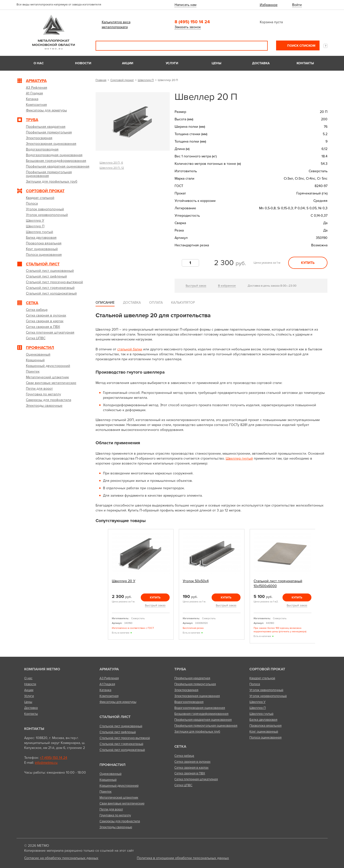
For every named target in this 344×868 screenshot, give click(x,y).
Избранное (269, 5)
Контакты (305, 63)
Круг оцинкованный (264, 732)
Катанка (105, 690)
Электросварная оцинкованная (197, 696)
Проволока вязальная (265, 726)
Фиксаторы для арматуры (118, 702)
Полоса (255, 684)
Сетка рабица (184, 756)
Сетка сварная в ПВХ (190, 773)
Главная (101, 80)
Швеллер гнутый (239, 458)
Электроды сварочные (116, 827)
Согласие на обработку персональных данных (61, 858)
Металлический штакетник (119, 798)
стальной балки (130, 349)
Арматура (109, 669)
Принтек (106, 792)
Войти (297, 5)
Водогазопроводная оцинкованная (200, 708)
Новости (83, 63)
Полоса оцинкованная (265, 738)
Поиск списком (301, 46)
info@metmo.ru (46, 763)
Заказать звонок (188, 27)
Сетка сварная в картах (191, 768)
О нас (39, 63)
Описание (105, 303)
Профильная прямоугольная (195, 684)
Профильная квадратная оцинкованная (203, 720)
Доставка (261, 63)
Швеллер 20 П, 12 (112, 168)
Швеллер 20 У (124, 581)
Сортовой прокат (122, 80)
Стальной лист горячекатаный (121, 744)
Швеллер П (146, 80)
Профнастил (112, 765)
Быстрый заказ (196, 286)
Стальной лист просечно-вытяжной (125, 738)
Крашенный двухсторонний (119, 786)
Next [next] (321, 588)
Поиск (261, 46)
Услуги (172, 63)
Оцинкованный (111, 774)
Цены (216, 63)
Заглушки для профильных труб (197, 732)
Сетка (180, 746)
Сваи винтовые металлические (122, 804)
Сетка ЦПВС (183, 785)
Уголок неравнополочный (268, 696)
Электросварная (186, 690)
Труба (180, 669)
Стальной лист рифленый (118, 732)
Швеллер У (257, 702)
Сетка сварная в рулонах (192, 762)
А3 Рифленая (109, 678)
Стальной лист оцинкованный (121, 726)
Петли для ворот (111, 809)
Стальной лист (115, 717)
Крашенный (108, 780)
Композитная (109, 696)
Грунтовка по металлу (115, 815)
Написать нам (185, 5)
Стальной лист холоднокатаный (122, 750)
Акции (128, 63)
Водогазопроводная (189, 702)
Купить (308, 263)
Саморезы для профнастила (120, 821)
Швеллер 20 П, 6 (111, 163)
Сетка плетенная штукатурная (196, 779)
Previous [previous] (102, 588)
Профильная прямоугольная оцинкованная (206, 726)
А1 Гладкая (107, 684)
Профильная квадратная (192, 678)
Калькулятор (183, 303)
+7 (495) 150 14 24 (53, 758)
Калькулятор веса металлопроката (116, 25)
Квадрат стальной (262, 678)
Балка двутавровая (263, 720)
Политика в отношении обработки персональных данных (183, 858)
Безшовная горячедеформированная (201, 714)
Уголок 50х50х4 (196, 581)
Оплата (156, 303)
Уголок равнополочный (266, 690)
